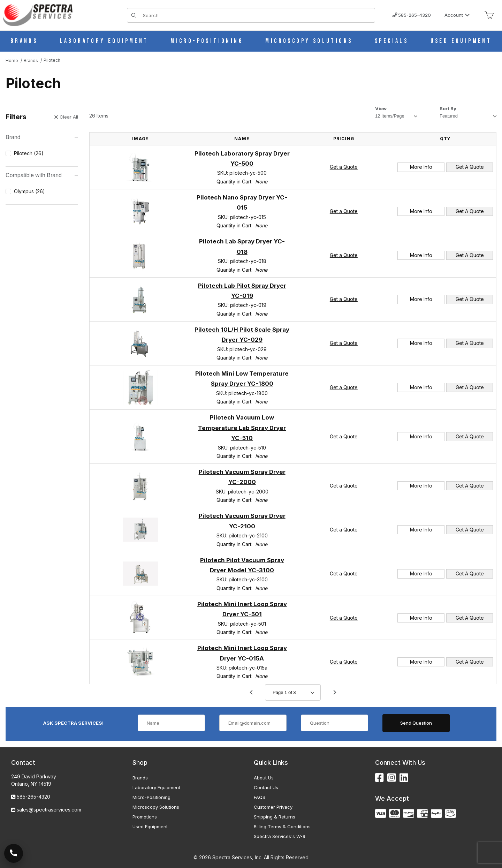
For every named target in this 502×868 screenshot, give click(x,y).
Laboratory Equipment (156, 787)
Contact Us (266, 787)
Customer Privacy (273, 807)
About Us (264, 778)
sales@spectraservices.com (49, 810)
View (381, 108)
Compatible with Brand (42, 175)
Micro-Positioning (151, 797)
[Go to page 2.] (335, 693)
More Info (421, 167)
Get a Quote (344, 167)
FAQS (260, 797)
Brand (42, 137)
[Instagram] (392, 778)
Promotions (145, 817)
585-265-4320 (412, 15)
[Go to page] (293, 692)
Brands (140, 778)
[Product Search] (257, 15)
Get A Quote (470, 167)
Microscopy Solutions (156, 807)
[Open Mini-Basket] (489, 15)
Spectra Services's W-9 (280, 836)
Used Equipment (150, 827)
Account (457, 15)
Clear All (66, 117)
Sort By (448, 108)
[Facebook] (379, 778)
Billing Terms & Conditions (282, 827)
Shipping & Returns (275, 817)
